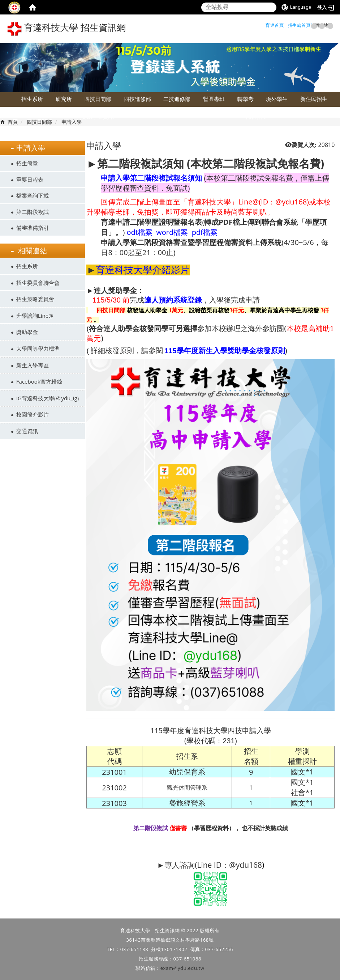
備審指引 (257, 117)
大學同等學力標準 (38, 349)
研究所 (64, 99)
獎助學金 (27, 332)
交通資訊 (27, 431)
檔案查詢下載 (33, 195)
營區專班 (214, 99)
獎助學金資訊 (98, 117)
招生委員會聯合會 (38, 283)
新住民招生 (314, 99)
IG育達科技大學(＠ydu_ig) (48, 398)
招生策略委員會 (35, 299)
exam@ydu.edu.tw (182, 968)
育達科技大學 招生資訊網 (66, 29)
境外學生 (277, 99)
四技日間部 (98, 99)
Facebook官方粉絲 (39, 381)
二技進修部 (177, 99)
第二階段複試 (33, 212)
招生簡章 (27, 163)
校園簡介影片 (33, 414)
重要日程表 (30, 179)
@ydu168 (246, 865)
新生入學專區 (33, 365)
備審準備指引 (33, 228)
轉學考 (246, 99)
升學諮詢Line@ (35, 316)
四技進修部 (137, 99)
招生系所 (32, 99)
